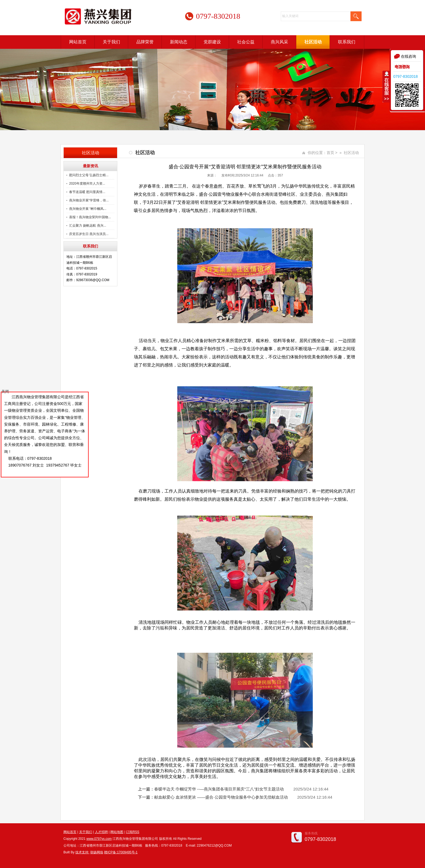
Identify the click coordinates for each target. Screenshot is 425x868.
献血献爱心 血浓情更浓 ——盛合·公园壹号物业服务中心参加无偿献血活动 (221, 797)
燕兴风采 (279, 42)
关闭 (5, 391)
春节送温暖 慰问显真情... (87, 192)
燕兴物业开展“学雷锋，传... (89, 200)
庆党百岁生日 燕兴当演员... (89, 234)
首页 (330, 153)
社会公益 (246, 42)
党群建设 (212, 42)
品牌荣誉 (145, 42)
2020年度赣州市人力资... (87, 184)
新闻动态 (179, 42)
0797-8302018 (405, 76)
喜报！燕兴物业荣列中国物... (90, 217)
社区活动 (313, 42)
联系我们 (347, 42)
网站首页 (78, 42)
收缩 (386, 86)
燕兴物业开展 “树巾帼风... (88, 209)
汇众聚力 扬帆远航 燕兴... (88, 226)
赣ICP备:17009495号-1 (121, 852)
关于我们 (111, 42)
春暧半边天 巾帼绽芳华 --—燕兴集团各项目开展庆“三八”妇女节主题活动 (219, 789)
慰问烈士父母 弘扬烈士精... (89, 175)
